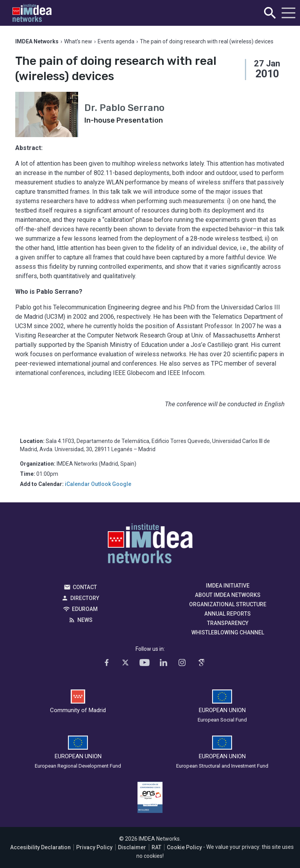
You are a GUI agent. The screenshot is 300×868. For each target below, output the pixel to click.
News (85, 620)
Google (122, 484)
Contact (85, 587)
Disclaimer (132, 847)
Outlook (101, 484)
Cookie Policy (184, 847)
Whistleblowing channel (228, 632)
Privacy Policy (94, 847)
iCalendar (77, 484)
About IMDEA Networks (228, 595)
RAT (156, 847)
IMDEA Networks (150, 545)
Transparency (228, 623)
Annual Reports (228, 614)
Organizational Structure (228, 604)
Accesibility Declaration (40, 847)
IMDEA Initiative (228, 586)
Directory (85, 598)
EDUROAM (85, 609)
